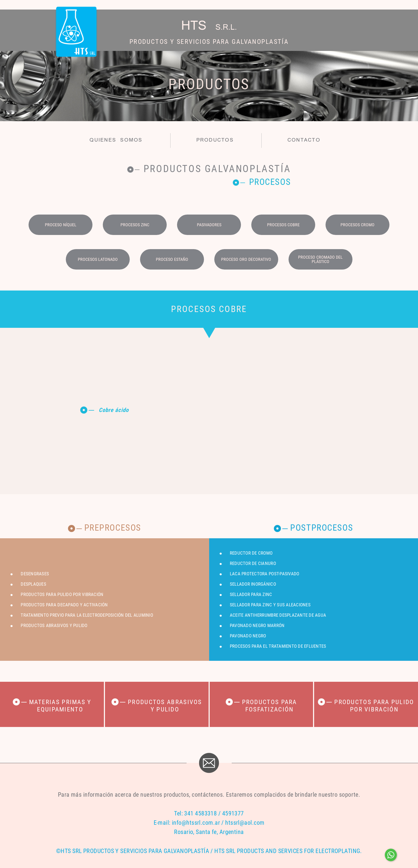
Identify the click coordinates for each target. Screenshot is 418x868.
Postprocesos (322, 528)
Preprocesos (113, 528)
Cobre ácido (114, 410)
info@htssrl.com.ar (196, 823)
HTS (209, 26)
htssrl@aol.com (245, 823)
